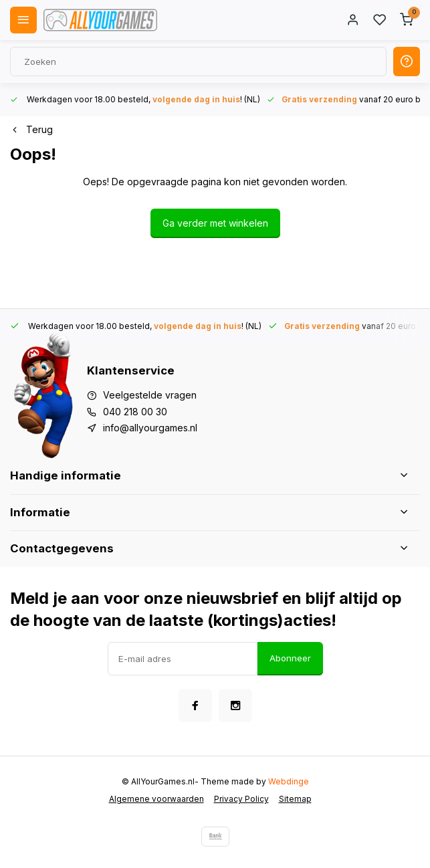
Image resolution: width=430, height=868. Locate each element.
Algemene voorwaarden (156, 799)
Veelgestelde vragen (150, 395)
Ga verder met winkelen (215, 223)
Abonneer (290, 658)
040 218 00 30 (135, 412)
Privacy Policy (241, 799)
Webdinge (289, 781)
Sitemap (295, 799)
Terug (31, 129)
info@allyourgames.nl (150, 428)
